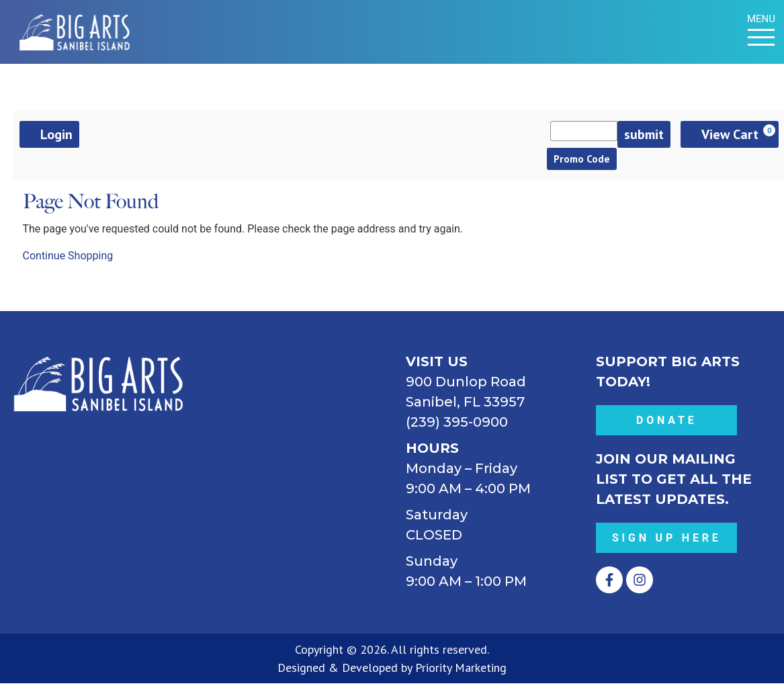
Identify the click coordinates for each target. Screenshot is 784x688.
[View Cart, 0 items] (730, 134)
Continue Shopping (68, 260)
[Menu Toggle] (761, 37)
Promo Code (588, 161)
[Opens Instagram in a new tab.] (640, 585)
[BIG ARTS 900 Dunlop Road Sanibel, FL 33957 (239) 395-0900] (297, 457)
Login (49, 134)
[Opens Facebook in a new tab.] (609, 585)
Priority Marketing (461, 672)
